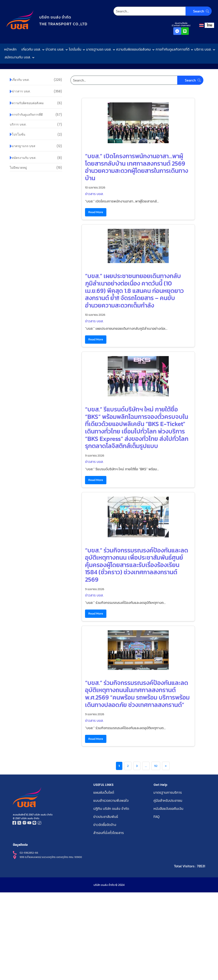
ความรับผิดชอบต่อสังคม (135, 49)
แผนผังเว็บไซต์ (104, 792)
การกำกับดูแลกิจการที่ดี (174, 49)
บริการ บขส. (204, 49)
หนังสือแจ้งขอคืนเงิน (168, 808)
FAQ (157, 816)
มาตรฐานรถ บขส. (100, 49)
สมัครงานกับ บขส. (19, 57)
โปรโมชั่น (76, 49)
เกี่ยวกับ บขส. (32, 49)
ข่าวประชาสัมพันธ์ (106, 816)
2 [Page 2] (128, 766)
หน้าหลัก (10, 49)
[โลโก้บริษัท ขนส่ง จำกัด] (20, 20)
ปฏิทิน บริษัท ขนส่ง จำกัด (111, 808)
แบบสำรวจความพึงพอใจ (111, 800)
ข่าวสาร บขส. (56, 49)
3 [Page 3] (137, 766)
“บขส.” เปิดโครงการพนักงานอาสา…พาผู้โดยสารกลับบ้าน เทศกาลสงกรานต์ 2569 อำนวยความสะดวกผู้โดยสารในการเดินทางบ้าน (137, 167)
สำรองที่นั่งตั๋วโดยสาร (109, 832)
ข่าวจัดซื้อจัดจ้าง (105, 824)
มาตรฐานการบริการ (168, 792)
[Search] (162, 11)
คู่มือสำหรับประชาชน (168, 800)
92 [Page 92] (156, 766)
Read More (96, 212)
